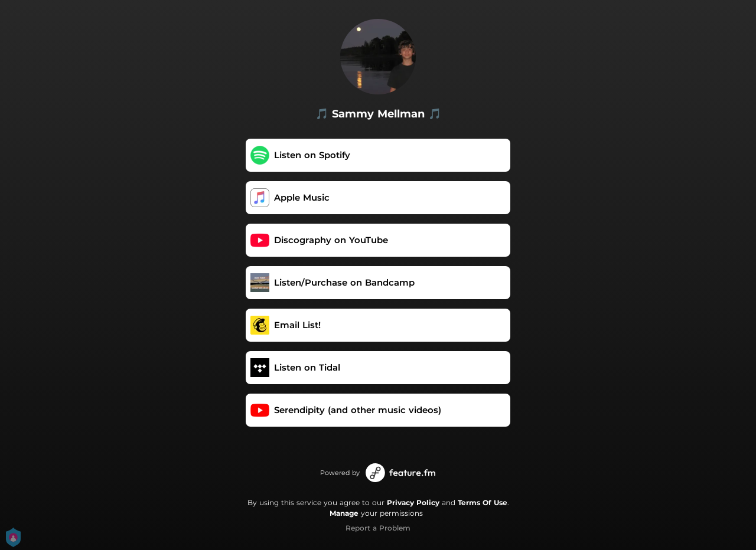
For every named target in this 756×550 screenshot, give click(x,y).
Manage (344, 513)
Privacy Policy (413, 502)
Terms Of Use (483, 502)
